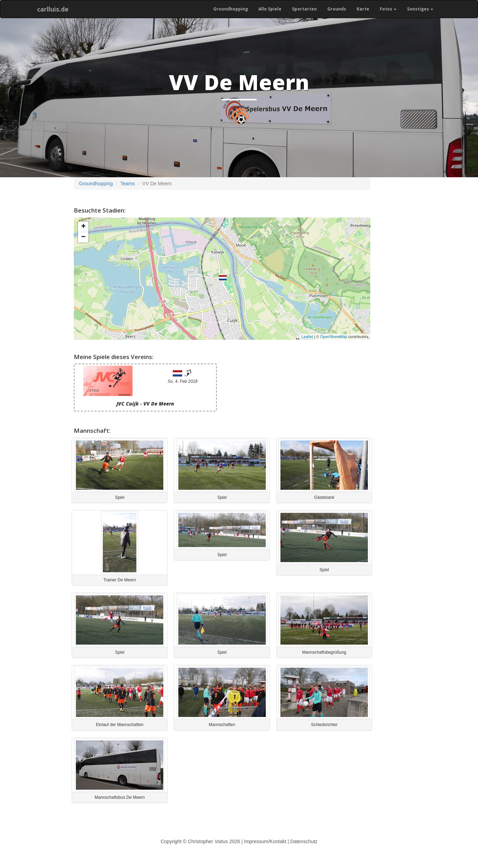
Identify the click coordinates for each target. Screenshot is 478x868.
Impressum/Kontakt (265, 841)
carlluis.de (53, 9)
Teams (127, 184)
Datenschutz (304, 841)
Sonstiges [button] (420, 9)
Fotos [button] (388, 9)
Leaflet (307, 337)
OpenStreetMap (334, 337)
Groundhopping (231, 9)
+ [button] (83, 227)
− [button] (83, 237)
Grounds (337, 9)
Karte (363, 9)
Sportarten (304, 9)
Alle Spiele (270, 9)
